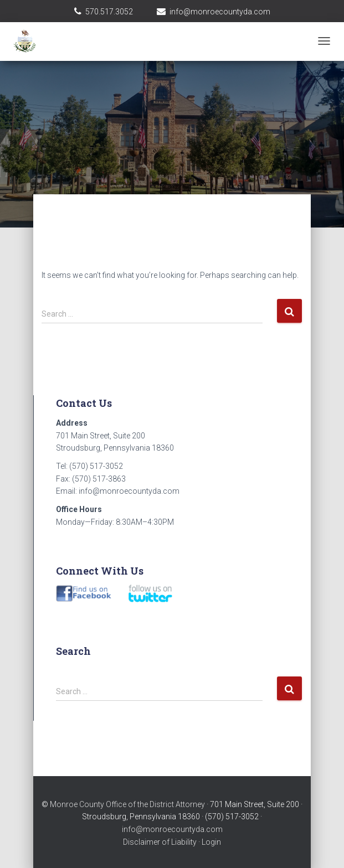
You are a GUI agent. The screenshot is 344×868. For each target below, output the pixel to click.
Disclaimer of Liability (160, 842)
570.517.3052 (109, 12)
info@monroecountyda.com (220, 12)
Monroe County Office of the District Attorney (127, 804)
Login (211, 842)
